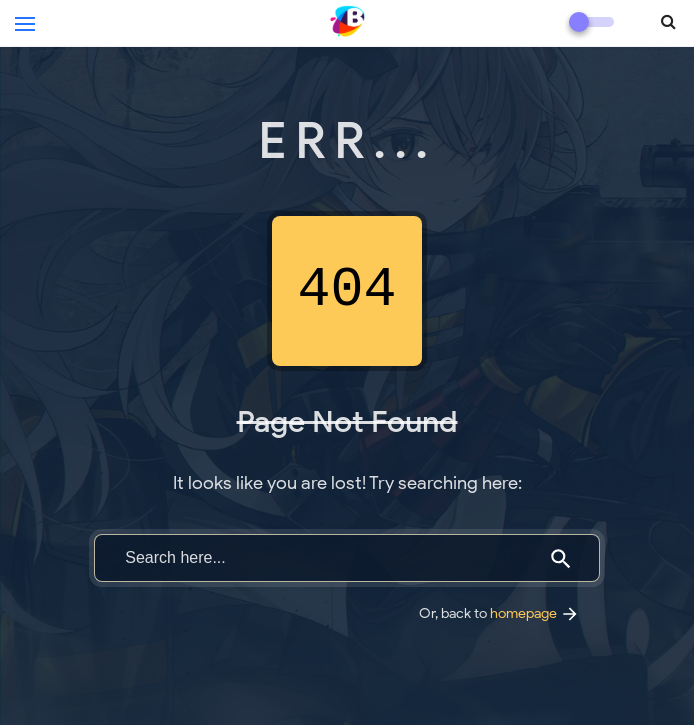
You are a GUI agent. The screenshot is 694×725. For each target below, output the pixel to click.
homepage (535, 613)
